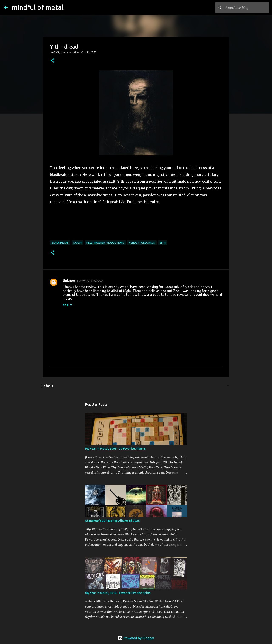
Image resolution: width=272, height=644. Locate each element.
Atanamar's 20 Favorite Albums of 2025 (112, 521)
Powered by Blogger (136, 638)
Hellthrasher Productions (105, 243)
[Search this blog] (246, 7)
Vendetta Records (142, 243)
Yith (163, 243)
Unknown (70, 280)
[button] (52, 61)
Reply (67, 305)
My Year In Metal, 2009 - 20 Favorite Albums (115, 449)
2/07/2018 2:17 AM (91, 281)
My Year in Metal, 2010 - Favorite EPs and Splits (118, 593)
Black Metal (60, 243)
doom (77, 243)
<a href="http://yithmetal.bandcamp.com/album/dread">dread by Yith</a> (136, 225)
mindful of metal (38, 7)
